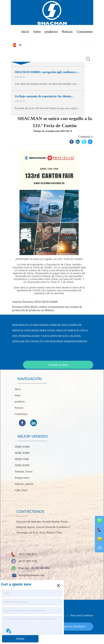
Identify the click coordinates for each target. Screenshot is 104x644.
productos (51, 32)
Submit (20, 639)
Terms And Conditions (82, 615)
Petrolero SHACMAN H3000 (40, 302)
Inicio (25, 32)
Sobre (37, 32)
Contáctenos (85, 32)
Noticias (67, 32)
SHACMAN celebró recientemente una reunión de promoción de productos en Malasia (47, 309)
